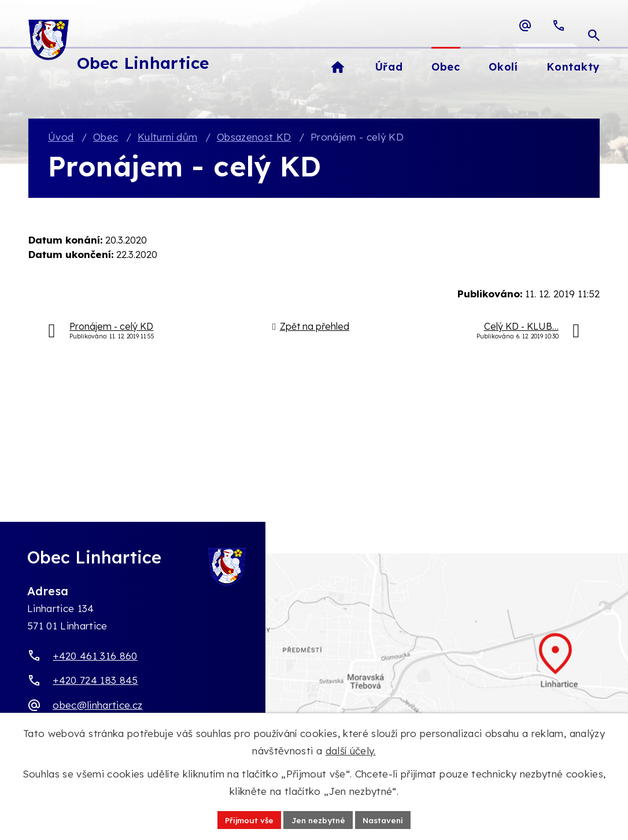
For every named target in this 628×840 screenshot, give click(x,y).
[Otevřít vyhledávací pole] (594, 25)
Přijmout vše (246, 819)
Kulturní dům (167, 138)
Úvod (61, 138)
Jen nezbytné (318, 819)
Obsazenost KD (254, 138)
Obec (106, 138)
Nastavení (386, 819)
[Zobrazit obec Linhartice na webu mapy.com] (314, 667)
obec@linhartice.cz (97, 705)
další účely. (351, 750)
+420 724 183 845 (95, 681)
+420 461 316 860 (95, 656)
